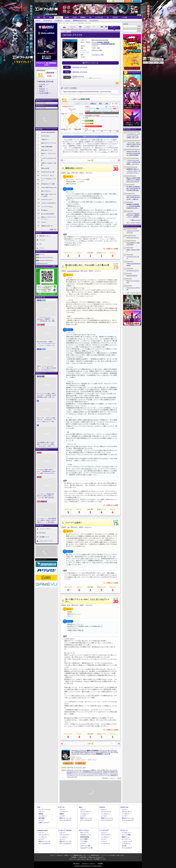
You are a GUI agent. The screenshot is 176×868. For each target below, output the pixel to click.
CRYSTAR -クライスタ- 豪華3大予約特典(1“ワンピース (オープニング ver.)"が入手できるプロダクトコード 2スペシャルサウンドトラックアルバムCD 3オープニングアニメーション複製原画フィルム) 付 (95, 752)
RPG (101, 50)
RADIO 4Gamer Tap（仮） (48, 172)
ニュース (42, 84)
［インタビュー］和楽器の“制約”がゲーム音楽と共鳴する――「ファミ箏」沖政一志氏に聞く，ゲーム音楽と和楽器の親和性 (46, 496)
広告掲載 (100, 863)
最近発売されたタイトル (80, 20)
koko (69, 173)
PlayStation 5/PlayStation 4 (46, 260)
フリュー (95, 42)
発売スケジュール (65, 818)
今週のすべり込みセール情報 (49, 164)
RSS (37, 1)
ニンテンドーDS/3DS (65, 830)
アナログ (115, 17)
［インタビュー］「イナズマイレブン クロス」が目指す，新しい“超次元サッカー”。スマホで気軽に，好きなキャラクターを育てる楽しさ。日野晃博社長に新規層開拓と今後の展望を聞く (133, 136)
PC (44, 17)
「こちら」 (104, 152)
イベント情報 (126, 835)
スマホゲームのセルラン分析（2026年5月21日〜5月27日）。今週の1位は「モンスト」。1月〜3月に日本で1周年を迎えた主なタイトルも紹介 (133, 197)
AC (108, 17)
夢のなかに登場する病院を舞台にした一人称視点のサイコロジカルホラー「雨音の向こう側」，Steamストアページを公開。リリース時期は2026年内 (133, 180)
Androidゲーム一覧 (86, 848)
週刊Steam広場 (45, 168)
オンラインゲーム (44, 809)
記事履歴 (128, 1)
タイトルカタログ (65, 820)
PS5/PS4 (59, 17)
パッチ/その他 (44, 93)
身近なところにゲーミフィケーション (49, 218)
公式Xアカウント (45, 1)
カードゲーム (126, 839)
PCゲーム (42, 254)
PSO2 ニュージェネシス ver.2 (133, 282)
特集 (41, 86)
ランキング (137, 1)
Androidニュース (86, 835)
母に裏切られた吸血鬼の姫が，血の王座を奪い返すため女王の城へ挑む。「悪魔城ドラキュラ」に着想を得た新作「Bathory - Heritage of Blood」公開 (133, 189)
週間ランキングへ (136, 220)
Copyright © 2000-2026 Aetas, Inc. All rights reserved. (88, 866)
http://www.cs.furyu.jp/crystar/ (100, 40)
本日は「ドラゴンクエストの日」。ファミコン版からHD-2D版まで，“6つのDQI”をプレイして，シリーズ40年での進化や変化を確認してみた (47, 368)
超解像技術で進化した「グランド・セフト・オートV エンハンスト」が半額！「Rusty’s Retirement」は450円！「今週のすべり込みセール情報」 (133, 171)
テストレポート (106, 835)
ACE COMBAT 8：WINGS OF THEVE (133, 244)
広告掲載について (44, 537)
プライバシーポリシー (46, 529)
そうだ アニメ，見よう (48, 175)
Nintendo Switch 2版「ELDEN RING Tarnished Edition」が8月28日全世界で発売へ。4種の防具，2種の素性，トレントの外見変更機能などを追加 (133, 153)
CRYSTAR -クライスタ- (80, 67)
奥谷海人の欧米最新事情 (48, 132)
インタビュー (59, 20)
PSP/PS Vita (124, 807)
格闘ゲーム (125, 837)
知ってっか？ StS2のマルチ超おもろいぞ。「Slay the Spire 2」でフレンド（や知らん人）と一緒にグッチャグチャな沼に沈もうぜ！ (47, 420)
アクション (95, 50)
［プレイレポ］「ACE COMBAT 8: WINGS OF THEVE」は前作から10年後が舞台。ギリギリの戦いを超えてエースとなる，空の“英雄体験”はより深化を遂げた (133, 145)
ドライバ (42, 248)
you (68, 527)
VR (90, 17)
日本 (102, 55)
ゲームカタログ (94, 20)
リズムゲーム (126, 843)
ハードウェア (99, 17)
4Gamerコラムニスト (47, 199)
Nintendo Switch (43, 263)
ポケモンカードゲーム (133, 237)
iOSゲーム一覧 (85, 846)
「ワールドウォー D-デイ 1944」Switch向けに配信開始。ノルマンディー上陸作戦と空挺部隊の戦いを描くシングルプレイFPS (133, 162)
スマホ (75, 17)
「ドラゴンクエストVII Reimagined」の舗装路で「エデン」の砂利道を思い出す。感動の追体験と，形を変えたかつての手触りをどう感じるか (46, 319)
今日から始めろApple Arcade (49, 187)
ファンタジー (96, 55)
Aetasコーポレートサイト (46, 541)
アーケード (124, 830)
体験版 (41, 814)
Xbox (50, 17)
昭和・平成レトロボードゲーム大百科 (49, 195)
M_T (69, 605)
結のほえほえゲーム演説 (48, 184)
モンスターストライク (133, 270)
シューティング (127, 841)
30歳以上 (93, 103)
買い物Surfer (45, 210)
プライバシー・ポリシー (89, 863)
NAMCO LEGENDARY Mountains (133, 264)
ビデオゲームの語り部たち (49, 203)
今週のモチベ (45, 139)
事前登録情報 (85, 837)
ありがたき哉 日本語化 (48, 214)
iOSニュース (84, 833)
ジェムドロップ (97, 44)
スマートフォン (84, 830)
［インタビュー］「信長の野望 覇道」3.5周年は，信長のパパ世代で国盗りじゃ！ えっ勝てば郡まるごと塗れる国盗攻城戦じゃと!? (47, 520)
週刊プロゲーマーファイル (49, 143)
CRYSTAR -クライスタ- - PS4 (76, 767)
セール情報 (84, 839)
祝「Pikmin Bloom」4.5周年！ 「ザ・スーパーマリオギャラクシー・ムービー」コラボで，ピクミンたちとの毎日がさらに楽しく (46, 344)
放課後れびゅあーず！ (47, 226)
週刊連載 (42, 818)
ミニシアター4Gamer (47, 207)
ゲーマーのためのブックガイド (49, 180)
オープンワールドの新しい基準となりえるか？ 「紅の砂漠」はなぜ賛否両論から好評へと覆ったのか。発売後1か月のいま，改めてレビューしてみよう (47, 395)
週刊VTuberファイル (47, 150)
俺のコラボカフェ (46, 191)
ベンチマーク (106, 843)
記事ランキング (44, 823)
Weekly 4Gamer (45, 136)
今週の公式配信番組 (47, 147)
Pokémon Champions (132, 275)
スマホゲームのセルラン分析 (49, 159)
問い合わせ (67, 1)
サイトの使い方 (57, 1)
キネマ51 (44, 222)
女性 (107, 103)
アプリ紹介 (84, 841)
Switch (67, 17)
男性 (100, 103)
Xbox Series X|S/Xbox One (46, 257)
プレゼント (42, 240)
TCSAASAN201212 (73, 271)
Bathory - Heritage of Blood (133, 251)
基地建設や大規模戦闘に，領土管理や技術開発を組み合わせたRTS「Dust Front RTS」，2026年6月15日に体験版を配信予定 (133, 206)
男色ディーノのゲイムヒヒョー (49, 154)
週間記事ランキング (45, 236)
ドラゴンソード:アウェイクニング (133, 231)
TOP (38, 17)
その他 (124, 846)
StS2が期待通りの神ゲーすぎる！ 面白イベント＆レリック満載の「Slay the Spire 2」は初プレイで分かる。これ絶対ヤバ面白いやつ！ (47, 444)
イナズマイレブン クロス (133, 257)
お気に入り (119, 1)
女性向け (83, 17)
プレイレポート (48, 20)
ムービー (68, 20)
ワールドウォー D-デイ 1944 (133, 289)
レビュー (38, 20)
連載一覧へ (54, 229)
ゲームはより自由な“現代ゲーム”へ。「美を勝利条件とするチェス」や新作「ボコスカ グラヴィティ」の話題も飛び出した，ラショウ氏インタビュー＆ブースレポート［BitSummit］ (47, 472)
